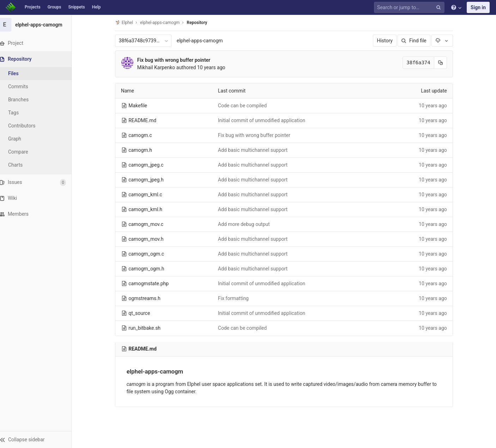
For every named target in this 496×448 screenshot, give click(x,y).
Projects (33, 7)
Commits (24, 86)
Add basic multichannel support (256, 150)
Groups (55, 7)
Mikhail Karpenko (159, 67)
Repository (200, 23)
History (388, 41)
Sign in (478, 7)
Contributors (28, 126)
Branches (24, 100)
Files (19, 73)
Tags (19, 113)
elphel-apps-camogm (203, 41)
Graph (21, 139)
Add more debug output (247, 224)
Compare (24, 152)
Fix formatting (236, 298)
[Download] (445, 41)
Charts (21, 165)
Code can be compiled (245, 106)
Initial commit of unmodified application (264, 120)
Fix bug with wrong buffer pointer (177, 60)
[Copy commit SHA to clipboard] (443, 63)
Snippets (76, 7)
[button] (39, 440)
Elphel (127, 22)
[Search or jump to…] (410, 8)
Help (96, 7)
